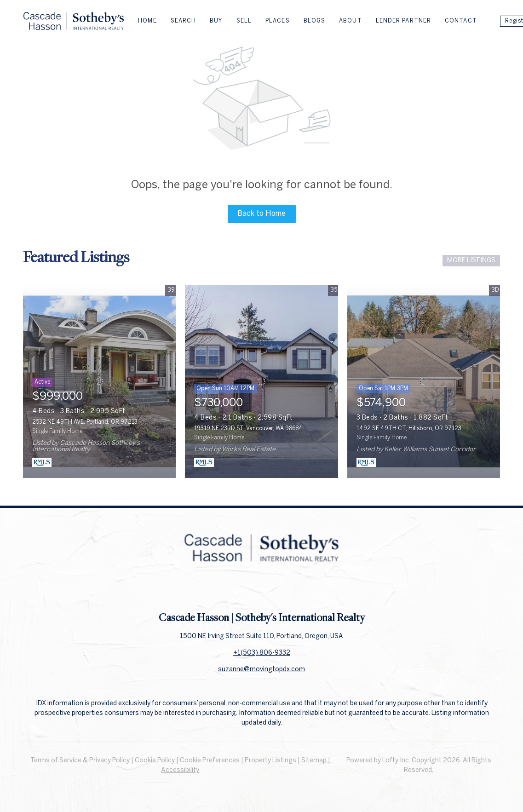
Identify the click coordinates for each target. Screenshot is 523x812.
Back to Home (261, 214)
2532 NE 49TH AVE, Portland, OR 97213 (85, 422)
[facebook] (243, 590)
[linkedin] (262, 590)
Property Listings (270, 761)
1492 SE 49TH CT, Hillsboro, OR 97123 (409, 429)
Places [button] (278, 21)
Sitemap (314, 761)
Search (184, 21)
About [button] (351, 21)
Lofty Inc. (396, 761)
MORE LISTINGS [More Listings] (471, 261)
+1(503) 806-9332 (262, 653)
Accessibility (180, 770)
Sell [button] (244, 21)
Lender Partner (403, 21)
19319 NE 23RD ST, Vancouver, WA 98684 (248, 429)
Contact (461, 21)
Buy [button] (216, 21)
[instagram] (280, 590)
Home (147, 21)
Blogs (315, 21)
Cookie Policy (155, 761)
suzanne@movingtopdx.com (261, 670)
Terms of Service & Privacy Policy (80, 761)
